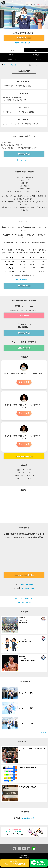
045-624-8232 (27, 585)
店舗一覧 (14, 65)
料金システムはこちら (23, 43)
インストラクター (36, 60)
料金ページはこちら (24, 160)
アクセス (12, 55)
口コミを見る (24, 382)
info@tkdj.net (28, 588)
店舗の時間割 (24, 315)
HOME (6, 65)
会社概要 (24, 855)
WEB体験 (39, 3)
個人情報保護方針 (24, 857)
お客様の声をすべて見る (24, 456)
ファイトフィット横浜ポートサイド (24, 599)
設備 (36, 50)
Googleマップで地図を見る (24, 575)
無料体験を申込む (24, 154)
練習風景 (36, 55)
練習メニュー (12, 60)
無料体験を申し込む (24, 38)
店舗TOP (12, 50)
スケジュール (33, 3)
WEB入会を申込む (24, 348)
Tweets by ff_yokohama (24, 603)
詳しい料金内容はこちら (24, 280)
